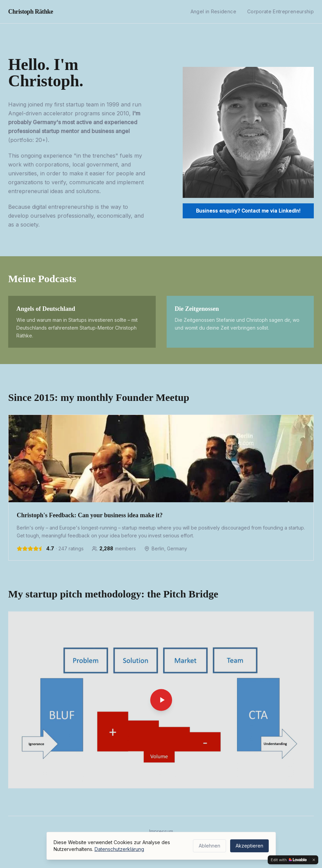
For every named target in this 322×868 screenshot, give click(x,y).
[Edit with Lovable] (289, 860)
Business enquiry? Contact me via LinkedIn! (248, 211)
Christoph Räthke (31, 12)
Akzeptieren (249, 846)
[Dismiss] (314, 860)
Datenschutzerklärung (119, 849)
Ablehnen (209, 846)
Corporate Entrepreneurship (281, 11)
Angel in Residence (213, 11)
